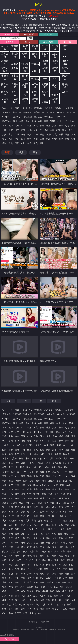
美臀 (67, 574)
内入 (4, 574)
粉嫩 (30, 454)
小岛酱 (64, 609)
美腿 (36, 139)
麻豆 (25, 108)
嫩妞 (42, 472)
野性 (29, 494)
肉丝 (29, 516)
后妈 (62, 587)
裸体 (48, 538)
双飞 (4, 126)
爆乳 (42, 143)
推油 (40, 458)
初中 (25, 472)
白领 (63, 494)
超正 (65, 481)
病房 (29, 489)
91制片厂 (7, 117)
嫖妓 (4, 547)
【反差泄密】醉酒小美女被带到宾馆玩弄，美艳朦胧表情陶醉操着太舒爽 (35, 361)
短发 (44, 551)
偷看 (11, 450)
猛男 (4, 534)
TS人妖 (25, 64)
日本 (4, 130)
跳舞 (17, 569)
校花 (40, 521)
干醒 (73, 556)
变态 (36, 450)
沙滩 (48, 556)
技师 (36, 578)
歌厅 (19, 551)
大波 (73, 600)
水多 (65, 512)
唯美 (23, 494)
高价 (29, 574)
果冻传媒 (48, 108)
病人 (59, 569)
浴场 (71, 543)
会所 (11, 454)
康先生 (33, 463)
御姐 (73, 139)
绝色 (23, 516)
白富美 (66, 503)
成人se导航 (48, 42)
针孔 (42, 489)
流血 (11, 582)
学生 (19, 445)
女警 (54, 538)
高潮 (54, 126)
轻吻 (71, 463)
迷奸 (17, 126)
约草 (50, 605)
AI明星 (35, 71)
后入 (55, 135)
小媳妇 (14, 503)
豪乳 (70, 582)
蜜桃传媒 (38, 108)
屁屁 (36, 516)
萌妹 (32, 445)
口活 (17, 574)
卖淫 (29, 565)
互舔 (48, 516)
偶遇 (65, 565)
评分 (35, 152)
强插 (4, 587)
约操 (44, 494)
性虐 (42, 450)
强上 (48, 525)
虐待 (61, 126)
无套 (49, 135)
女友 (17, 476)
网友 (42, 574)
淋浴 (59, 503)
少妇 (71, 130)
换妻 (17, 534)
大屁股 (30, 569)
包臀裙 (58, 578)
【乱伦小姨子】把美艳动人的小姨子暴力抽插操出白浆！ (28, 184)
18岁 (23, 498)
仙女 (4, 516)
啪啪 (62, 485)
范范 (4, 613)
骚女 (4, 489)
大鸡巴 (12, 560)
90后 (4, 454)
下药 (17, 143)
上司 (13, 445)
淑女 (4, 450)
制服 (29, 126)
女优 (23, 600)
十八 (23, 582)
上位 (25, 560)
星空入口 (10, 42)
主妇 (17, 578)
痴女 (36, 512)
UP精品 (35, 79)
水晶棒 (42, 596)
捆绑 (21, 458)
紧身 (23, 547)
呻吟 (11, 498)
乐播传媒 (27, 112)
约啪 (4, 538)
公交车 (24, 529)
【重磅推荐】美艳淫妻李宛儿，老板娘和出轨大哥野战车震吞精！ (32, 302)
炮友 (65, 445)
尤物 (55, 436)
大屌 (4, 485)
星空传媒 (17, 112)
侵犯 (71, 538)
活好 (21, 521)
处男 (42, 538)
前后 (48, 574)
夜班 (36, 565)
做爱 (29, 143)
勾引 (35, 467)
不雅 (27, 503)
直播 (11, 135)
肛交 (11, 130)
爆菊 (59, 445)
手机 (29, 556)
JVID (65, 56)
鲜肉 (54, 489)
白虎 (71, 445)
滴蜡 (17, 450)
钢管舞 (30, 605)
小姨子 (18, 481)
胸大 (29, 507)
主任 (17, 591)
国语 (36, 454)
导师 (17, 543)
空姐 (46, 121)
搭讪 (48, 139)
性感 (28, 467)
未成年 (49, 578)
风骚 (11, 512)
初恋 (11, 476)
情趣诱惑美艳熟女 (48, 361)
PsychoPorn (60, 117)
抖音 (11, 108)
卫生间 (58, 458)
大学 (19, 472)
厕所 (42, 454)
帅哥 (11, 529)
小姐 (36, 543)
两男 (72, 547)
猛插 (36, 476)
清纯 (29, 543)
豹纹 (71, 565)
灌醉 (4, 463)
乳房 (56, 587)
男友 (50, 560)
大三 (11, 538)
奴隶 (54, 556)
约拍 (44, 605)
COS (36, 135)
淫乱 (48, 126)
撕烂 (11, 565)
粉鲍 (58, 582)
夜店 (25, 551)
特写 (4, 467)
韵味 (42, 512)
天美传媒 (69, 108)
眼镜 (60, 534)
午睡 (4, 560)
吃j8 (52, 591)
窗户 (52, 512)
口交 (17, 130)
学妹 (29, 135)
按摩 (54, 547)
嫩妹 (23, 135)
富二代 (55, 472)
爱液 (69, 494)
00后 (55, 139)
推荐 (63, 551)
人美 (4, 596)
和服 (4, 600)
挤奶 (67, 600)
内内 (4, 569)
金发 (67, 139)
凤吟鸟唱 (56, 463)
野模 (4, 609)
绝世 (52, 521)
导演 (36, 574)
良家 (71, 591)
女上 (38, 529)
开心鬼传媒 (39, 112)
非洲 (61, 516)
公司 (29, 534)
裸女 (11, 596)
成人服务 (13, 521)
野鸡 (61, 507)
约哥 (48, 463)
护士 (59, 121)
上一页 (24, 401)
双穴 (41, 467)
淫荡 (11, 489)
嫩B (39, 613)
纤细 (23, 543)
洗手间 (55, 543)
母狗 (11, 534)
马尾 (68, 596)
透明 (23, 476)
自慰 (23, 143)
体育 (29, 582)
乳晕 (32, 551)
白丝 (67, 450)
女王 (49, 498)
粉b (73, 503)
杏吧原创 (27, 117)
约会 (4, 591)
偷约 (29, 578)
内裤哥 (41, 463)
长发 (73, 507)
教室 (71, 578)
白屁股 (39, 569)
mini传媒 (61, 112)
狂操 (17, 507)
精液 (67, 556)
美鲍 (23, 578)
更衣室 (14, 458)
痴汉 (54, 565)
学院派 (37, 494)
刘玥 (25, 613)
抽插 (48, 450)
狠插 (23, 512)
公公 (63, 529)
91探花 (45, 102)
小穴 (36, 507)
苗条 (47, 467)
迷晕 (51, 458)
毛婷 (11, 613)
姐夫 (25, 481)
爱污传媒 (71, 112)
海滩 (42, 556)
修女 (29, 512)
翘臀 (38, 481)
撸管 (56, 551)
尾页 (54, 401)
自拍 (21, 121)
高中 (13, 472)
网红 (73, 126)
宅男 (23, 489)
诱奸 (61, 600)
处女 (66, 121)
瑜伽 (65, 521)
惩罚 (61, 556)
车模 (11, 609)
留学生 (30, 591)
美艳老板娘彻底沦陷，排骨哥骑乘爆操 (19, 391)
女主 (36, 538)
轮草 (11, 556)
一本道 (5, 445)
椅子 (54, 507)
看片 (4, 529)
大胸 (65, 458)
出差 (15, 605)
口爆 (43, 587)
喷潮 (11, 507)
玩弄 (11, 525)
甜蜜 (56, 560)
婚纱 (42, 600)
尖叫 (23, 591)
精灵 (17, 538)
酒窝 (17, 582)
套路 (38, 591)
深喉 (62, 596)
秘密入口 (48, 34)
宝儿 (4, 507)
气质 (17, 485)
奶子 (17, 525)
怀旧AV (55, 95)
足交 (23, 130)
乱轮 (56, 529)
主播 (17, 135)
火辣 (17, 512)
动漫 (36, 130)
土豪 (73, 489)
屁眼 (36, 498)
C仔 (65, 463)
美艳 (11, 569)
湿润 (69, 551)
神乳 (54, 534)
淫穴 (71, 481)
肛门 (67, 507)
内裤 (23, 525)
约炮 (42, 135)
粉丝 (50, 551)
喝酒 (36, 485)
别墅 (69, 529)
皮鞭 (54, 574)
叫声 (23, 556)
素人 (64, 130)
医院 (11, 485)
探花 (4, 108)
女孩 (40, 503)
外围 (54, 450)
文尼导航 (67, 42)
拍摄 (36, 556)
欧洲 (54, 516)
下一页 (39, 401)
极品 (22, 467)
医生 (17, 489)
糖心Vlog (6, 121)
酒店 (29, 450)
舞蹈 (23, 569)
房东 (36, 489)
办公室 (58, 454)
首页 (8, 401)
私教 (56, 605)
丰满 (46, 445)
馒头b (42, 582)
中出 (42, 547)
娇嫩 (4, 498)
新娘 (48, 600)
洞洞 (59, 512)
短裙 (29, 485)
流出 (73, 525)
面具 (68, 485)
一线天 (50, 582)
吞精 (36, 609)
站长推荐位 (10, 34)
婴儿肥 (5, 551)
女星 (23, 565)
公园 (32, 560)
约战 (50, 494)
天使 (56, 485)
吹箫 (42, 126)
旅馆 (11, 547)
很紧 (67, 498)
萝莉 (17, 139)
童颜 (9, 605)
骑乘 (32, 529)
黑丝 (73, 450)
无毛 (65, 578)
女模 (48, 547)
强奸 (11, 126)
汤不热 (33, 613)
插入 (74, 135)
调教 (72, 458)
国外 (42, 507)
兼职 (23, 609)
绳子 (61, 574)
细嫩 (36, 582)
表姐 (11, 481)
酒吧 (17, 609)
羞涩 (69, 605)
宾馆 (61, 476)
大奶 (4, 135)
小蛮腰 (22, 605)
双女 (66, 467)
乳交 (11, 143)
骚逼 (4, 476)
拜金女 (51, 481)
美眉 (4, 512)
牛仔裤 (64, 472)
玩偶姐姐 (48, 117)
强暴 (50, 529)
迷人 (44, 529)
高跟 (42, 139)
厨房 (48, 476)
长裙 (23, 485)
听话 (13, 551)
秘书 (17, 463)
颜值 (67, 489)
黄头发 (69, 587)
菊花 (42, 543)
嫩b (17, 587)
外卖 (36, 126)
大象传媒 (50, 112)
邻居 (52, 569)
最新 (7, 152)
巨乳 (23, 126)
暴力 (4, 565)
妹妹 (73, 476)
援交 (4, 139)
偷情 (4, 143)
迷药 (27, 458)
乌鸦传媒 (6, 112)
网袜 (11, 543)
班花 (34, 521)
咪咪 (61, 498)
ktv (45, 458)
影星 (50, 596)
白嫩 (32, 472)
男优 (17, 600)
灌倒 (4, 578)
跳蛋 (54, 600)
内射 (40, 121)
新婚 (36, 600)
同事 (58, 130)
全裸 (11, 467)
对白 (59, 521)
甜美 (50, 587)
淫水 (46, 503)
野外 (25, 445)
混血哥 (24, 463)
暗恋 (46, 521)
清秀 (4, 582)
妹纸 (55, 498)
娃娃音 (30, 587)
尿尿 (58, 591)
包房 (29, 609)
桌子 (36, 534)
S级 (41, 534)
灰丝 (56, 494)
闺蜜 (53, 467)
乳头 (36, 525)
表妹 (4, 481)
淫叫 (44, 481)
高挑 (60, 467)
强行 (42, 525)
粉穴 (37, 587)
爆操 (71, 472)
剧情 (67, 126)
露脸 (52, 445)
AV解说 (15, 64)
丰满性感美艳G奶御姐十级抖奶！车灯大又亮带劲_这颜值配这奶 (31, 243)
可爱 (4, 525)
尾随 (42, 565)
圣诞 (42, 476)
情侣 (34, 121)
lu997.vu (23, 10)
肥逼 (66, 534)
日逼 (17, 565)
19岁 (17, 498)
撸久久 (39, 4)
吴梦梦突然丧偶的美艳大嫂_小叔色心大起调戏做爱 (25, 213)
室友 (30, 498)
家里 (61, 489)
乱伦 (61, 139)
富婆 (48, 609)
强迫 (44, 560)
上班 (38, 560)
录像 (61, 525)
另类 (52, 130)
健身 (71, 521)
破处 (29, 538)
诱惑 (29, 476)
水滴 (42, 609)
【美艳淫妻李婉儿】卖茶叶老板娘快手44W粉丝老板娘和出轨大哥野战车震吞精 (38, 273)
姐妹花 (45, 591)
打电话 (64, 543)
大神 (11, 600)
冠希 (29, 525)
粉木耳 (5, 458)
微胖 (48, 534)
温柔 (63, 560)
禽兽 (73, 574)
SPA (45, 79)
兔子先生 (38, 117)
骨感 (38, 605)
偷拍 (27, 121)
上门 (63, 605)
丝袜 (72, 121)
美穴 (22, 587)
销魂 (4, 494)
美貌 (46, 569)
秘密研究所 (29, 34)
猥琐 (11, 574)
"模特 (53, 121)
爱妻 (71, 569)
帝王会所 (29, 42)
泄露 (67, 525)
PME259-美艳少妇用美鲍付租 (15, 332)
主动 (23, 538)
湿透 (42, 516)
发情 (54, 476)
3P (41, 130)
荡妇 (23, 534)
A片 (50, 485)
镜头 (48, 507)
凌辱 (61, 538)
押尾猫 (55, 609)
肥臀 (23, 454)
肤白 (34, 503)
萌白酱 (72, 609)
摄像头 (39, 445)
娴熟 (56, 596)
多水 (59, 481)
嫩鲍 (64, 582)
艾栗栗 (18, 613)
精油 (52, 503)
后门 (17, 454)
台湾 (29, 600)
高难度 (12, 516)
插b (16, 467)
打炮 (48, 489)
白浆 (72, 534)
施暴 (54, 525)
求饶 (48, 543)
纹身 (21, 503)
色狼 (48, 565)
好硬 (4, 556)
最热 (21, 152)
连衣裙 (66, 454)
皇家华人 (17, 117)
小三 (64, 591)
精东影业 (59, 108)
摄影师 (70, 560)
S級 (67, 547)
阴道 (61, 547)
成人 (4, 521)
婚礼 (23, 574)
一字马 (49, 454)
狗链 (11, 578)
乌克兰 (68, 516)
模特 (52, 423)
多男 (38, 551)
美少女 (5, 472)
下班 (65, 569)
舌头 (27, 521)
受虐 (42, 498)
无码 (29, 130)
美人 (42, 578)
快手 (17, 556)
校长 (11, 591)
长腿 (23, 450)
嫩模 (61, 135)
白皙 (29, 547)
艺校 (71, 512)
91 (31, 108)
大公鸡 (43, 485)
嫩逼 (29, 139)
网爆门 (18, 108)
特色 (23, 507)
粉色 (48, 472)
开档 (11, 494)
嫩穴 (67, 476)
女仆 (4, 543)
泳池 (34, 458)
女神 (61, 450)
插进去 (5, 503)
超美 (17, 494)
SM (55, 79)
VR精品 (35, 64)
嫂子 (19, 560)
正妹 (17, 547)
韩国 (15, 121)
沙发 (32, 481)
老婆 (36, 547)
